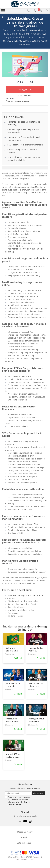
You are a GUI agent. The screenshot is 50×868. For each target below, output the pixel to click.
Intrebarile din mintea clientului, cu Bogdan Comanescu (36, 649)
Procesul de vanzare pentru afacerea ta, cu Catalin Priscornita (13, 720)
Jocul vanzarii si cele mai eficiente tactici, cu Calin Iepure (13, 685)
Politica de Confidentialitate (19, 803)
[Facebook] (20, 821)
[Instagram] (30, 821)
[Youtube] (25, 821)
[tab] (25, 168)
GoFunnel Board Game (12, 649)
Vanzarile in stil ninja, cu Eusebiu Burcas (36, 685)
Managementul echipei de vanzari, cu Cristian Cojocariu (36, 720)
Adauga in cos (25, 89)
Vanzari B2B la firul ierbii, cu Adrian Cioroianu (13, 756)
